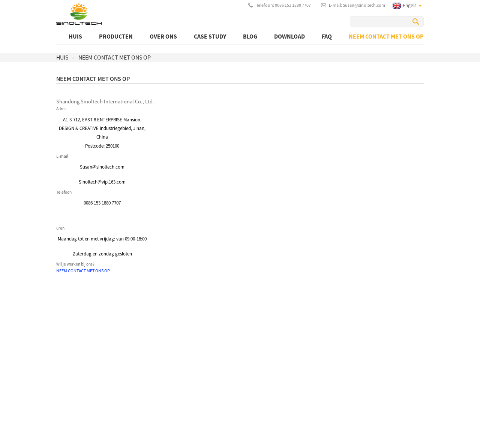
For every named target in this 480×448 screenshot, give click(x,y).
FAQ (327, 36)
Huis (75, 36)
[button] (83, 271)
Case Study (210, 36)
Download (289, 36)
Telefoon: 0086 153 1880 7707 (283, 5)
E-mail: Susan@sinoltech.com (357, 5)
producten (116, 36)
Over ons (163, 36)
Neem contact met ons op (386, 36)
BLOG (250, 36)
